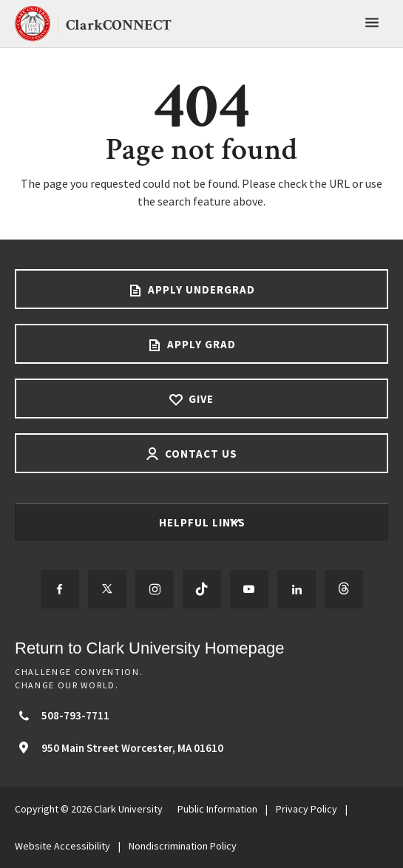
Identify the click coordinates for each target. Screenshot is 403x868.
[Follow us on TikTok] (202, 589)
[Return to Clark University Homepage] (201, 648)
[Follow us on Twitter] (107, 589)
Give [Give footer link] (200, 399)
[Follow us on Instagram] (155, 589)
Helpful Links (204, 522)
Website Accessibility (62, 846)
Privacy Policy (307, 809)
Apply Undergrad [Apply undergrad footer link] (200, 289)
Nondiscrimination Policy (183, 846)
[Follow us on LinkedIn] (297, 589)
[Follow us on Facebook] (60, 589)
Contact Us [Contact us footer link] (200, 454)
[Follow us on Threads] (344, 589)
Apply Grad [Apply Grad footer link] (200, 344)
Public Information (217, 809)
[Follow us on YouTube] (249, 589)
